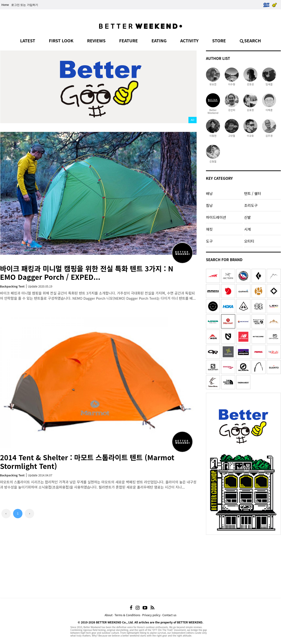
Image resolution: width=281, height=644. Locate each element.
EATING (159, 40)
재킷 (209, 229)
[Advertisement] (243, 566)
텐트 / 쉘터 (252, 193)
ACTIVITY (189, 40)
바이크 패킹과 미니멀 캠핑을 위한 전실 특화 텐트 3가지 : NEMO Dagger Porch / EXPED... (87, 273)
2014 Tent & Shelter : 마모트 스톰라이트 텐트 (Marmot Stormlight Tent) (87, 462)
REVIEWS (96, 40)
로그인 (15, 5)
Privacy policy (151, 615)
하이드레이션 (216, 217)
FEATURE (129, 40)
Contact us (169, 615)
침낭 (209, 205)
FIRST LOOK (61, 40)
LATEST (28, 40)
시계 (247, 229)
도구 (209, 241)
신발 (247, 217)
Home (5, 5)
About (108, 615)
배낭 (209, 193)
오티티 (249, 241)
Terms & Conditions (127, 615)
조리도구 (251, 205)
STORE (219, 40)
